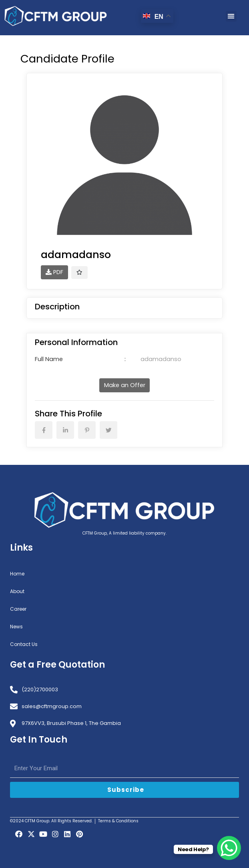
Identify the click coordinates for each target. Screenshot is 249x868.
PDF (54, 272)
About (17, 591)
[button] (231, 16)
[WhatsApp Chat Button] (229, 848)
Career (18, 609)
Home (17, 574)
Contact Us (24, 644)
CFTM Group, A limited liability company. (124, 533)
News (16, 627)
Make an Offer (125, 385)
